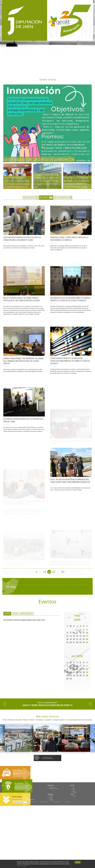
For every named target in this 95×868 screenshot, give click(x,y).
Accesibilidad (67, 802)
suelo (5, 787)
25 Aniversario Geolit (11, 56)
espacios (5, 785)
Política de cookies (56, 802)
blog (5, 799)
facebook (51, 796)
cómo (74, 790)
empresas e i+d (53, 787)
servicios (27, 785)
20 (63, 572)
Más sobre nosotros (47, 716)
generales (29, 789)
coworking (6, 789)
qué (73, 787)
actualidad (6, 797)
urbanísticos (29, 787)
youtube (51, 800)
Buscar (29, 55)
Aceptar (78, 862)
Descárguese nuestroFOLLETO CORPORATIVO (47, 758)
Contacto (90, 42)
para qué (74, 791)
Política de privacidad (44, 802)
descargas (28, 795)
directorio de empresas (54, 789)
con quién (74, 793)
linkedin (51, 798)
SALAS (65, 52)
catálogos (29, 797)
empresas (51, 785)
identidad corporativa (31, 799)
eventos (6, 798)
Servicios (19, 52)
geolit (72, 785)
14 (54, 572)
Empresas (31, 52)
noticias (4, 795)
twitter (51, 797)
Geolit (42, 52)
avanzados (29, 790)
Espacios (7, 52)
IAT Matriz (53, 52)
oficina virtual (7, 790)
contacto (74, 796)
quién (74, 789)
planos (28, 798)
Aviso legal (33, 802)
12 (45, 572)
